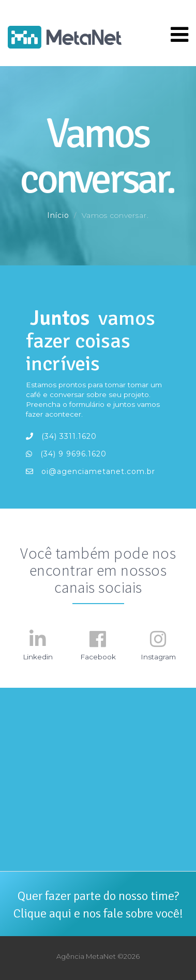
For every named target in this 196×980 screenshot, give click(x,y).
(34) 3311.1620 (61, 436)
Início (58, 215)
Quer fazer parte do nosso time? (98, 896)
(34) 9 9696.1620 (66, 454)
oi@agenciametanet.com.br (91, 471)
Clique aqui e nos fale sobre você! (98, 913)
